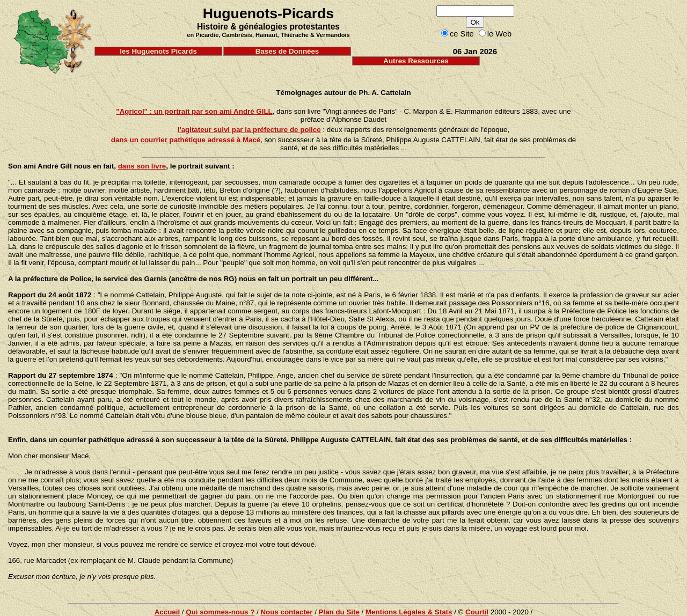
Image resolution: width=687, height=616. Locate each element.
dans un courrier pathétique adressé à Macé (186, 140)
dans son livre (142, 166)
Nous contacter (286, 612)
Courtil (477, 612)
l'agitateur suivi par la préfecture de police (249, 130)
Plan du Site (339, 612)
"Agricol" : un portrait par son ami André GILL (194, 111)
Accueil (167, 612)
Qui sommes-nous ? (220, 612)
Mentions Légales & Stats (409, 612)
